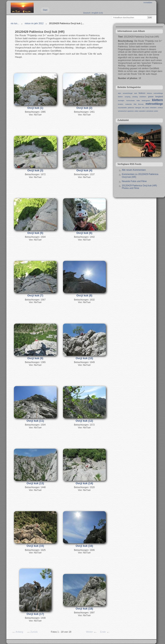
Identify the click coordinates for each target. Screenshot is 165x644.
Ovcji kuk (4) (84, 170)
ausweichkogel (128, 93)
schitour (160, 108)
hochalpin (121, 101)
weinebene (150, 111)
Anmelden (148, 3)
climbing (135, 97)
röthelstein (153, 108)
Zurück (32, 632)
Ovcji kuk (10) (84, 358)
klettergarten (146, 101)
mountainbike (122, 108)
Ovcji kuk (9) (35, 358)
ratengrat (138, 108)
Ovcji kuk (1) (35, 108)
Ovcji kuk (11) (35, 421)
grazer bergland (155, 97)
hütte (138, 101)
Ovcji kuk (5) (35, 233)
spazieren (130, 111)
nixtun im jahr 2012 (34, 23)
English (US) (97, 13)
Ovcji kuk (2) (84, 108)
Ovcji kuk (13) (35, 483)
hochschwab (130, 101)
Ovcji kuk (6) (84, 233)
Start (45, 10)
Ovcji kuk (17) (35, 614)
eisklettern (143, 97)
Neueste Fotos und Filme (134, 181)
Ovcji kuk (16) (84, 546)
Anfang (17, 632)
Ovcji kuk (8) (84, 296)
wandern (142, 111)
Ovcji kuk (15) (35, 546)
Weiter (91, 632)
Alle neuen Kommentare (134, 170)
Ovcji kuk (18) (84, 609)
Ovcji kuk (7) (35, 296)
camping (127, 97)
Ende (105, 632)
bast (136, 93)
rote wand (145, 108)
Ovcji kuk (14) (84, 483)
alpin (119, 93)
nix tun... (15, 23)
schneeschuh (122, 111)
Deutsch (87, 13)
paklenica (131, 108)
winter (156, 111)
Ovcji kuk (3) (35, 170)
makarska (128, 104)
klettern (157, 100)
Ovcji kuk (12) (84, 421)
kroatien (121, 104)
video (136, 111)
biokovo (142, 93)
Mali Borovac (139, 104)
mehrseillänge (154, 104)
